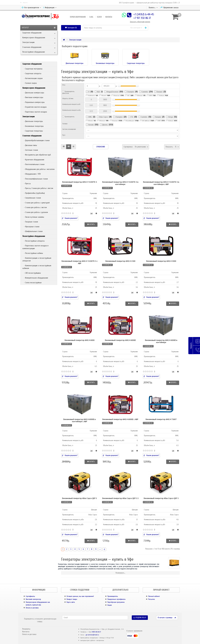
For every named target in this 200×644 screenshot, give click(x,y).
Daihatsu (92, 96)
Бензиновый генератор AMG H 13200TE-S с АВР (80, 262)
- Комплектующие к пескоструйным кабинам (37, 267)
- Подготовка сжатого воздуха (35, 112)
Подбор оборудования (78, 17)
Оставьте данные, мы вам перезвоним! (80, 596)
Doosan (117, 96)
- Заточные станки (30, 150)
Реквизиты (26, 629)
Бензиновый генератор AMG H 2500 (120, 261)
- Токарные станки (30, 222)
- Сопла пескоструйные (32, 283)
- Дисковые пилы (30, 145)
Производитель (113, 596)
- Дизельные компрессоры (33, 93)
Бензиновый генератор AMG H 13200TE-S (80, 182)
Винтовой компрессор (33, 599)
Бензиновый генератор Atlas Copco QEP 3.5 (120, 498)
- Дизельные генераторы (33, 121)
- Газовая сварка (30, 83)
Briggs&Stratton (112, 92)
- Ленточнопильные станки (33, 164)
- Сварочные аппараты (32, 73)
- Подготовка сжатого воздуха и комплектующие (35, 247)
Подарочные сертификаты (116, 599)
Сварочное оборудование (32, 33)
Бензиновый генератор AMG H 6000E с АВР (120, 419)
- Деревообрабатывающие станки (36, 140)
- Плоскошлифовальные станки (35, 179)
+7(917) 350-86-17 (96, 632)
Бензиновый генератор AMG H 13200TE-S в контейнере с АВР (161, 183)
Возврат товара (72, 599)
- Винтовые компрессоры (33, 97)
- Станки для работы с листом (35, 207)
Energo (115, 121)
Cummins (145, 92)
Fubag (162, 96)
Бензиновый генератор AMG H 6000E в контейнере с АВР (80, 420)
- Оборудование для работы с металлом (38, 169)
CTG (132, 117)
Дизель (105, 125)
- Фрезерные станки (31, 227)
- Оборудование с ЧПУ (32, 174)
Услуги (99, 17)
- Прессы (27, 184)
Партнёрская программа (116, 602)
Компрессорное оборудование (34, 38)
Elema (91, 121)
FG (129, 96)
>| (104, 549)
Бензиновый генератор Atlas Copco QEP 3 (80, 498)
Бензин (91, 125)
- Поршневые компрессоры (33, 102)
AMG (90, 117)
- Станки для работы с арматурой (36, 203)
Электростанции (28, 42)
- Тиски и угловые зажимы (33, 217)
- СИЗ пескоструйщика (32, 273)
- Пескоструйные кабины (33, 253)
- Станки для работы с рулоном (35, 212)
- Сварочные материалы (32, 69)
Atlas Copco (104, 117)
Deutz (104, 96)
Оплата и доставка (32, 608)
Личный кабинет (154, 596)
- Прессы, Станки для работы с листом (38, 188)
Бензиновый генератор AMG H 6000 (80, 340)
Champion (131, 92)
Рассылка (151, 599)
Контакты (109, 17)
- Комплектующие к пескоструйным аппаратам (37, 259)
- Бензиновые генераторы (33, 126)
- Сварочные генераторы (33, 131)
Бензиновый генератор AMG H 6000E (120, 340)
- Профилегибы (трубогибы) (34, 193)
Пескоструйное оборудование (34, 52)
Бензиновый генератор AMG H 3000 (161, 261)
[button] (165, 28)
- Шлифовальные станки (32, 231)
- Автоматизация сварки (32, 78)
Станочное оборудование (32, 47)
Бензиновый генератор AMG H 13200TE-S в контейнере (120, 183)
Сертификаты (30, 596)
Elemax (102, 121)
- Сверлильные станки (32, 198)
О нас (91, 17)
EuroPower (130, 121)
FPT (151, 96)
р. (153, 8)
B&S (99, 92)
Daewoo (160, 92)
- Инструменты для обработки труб (37, 155)
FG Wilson (146, 121)
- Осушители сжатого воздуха (35, 107)
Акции (110, 605)
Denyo (171, 117)
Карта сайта (71, 602)
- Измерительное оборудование (35, 278)
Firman (140, 96)
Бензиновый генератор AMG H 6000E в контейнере (161, 341)
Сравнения (101, 147)
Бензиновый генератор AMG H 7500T (161, 419)
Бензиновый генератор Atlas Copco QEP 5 (161, 498)
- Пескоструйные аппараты (33, 241)
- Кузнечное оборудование (33, 160)
